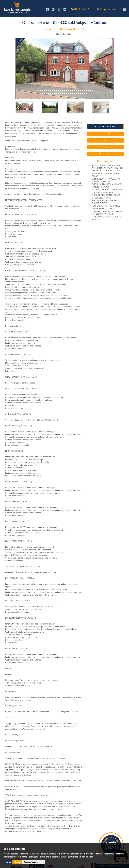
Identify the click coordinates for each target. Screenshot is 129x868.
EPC (105, 147)
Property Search (109, 9)
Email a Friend (105, 154)
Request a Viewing (105, 126)
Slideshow (105, 134)
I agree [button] (8, 862)
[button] (23, 68)
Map (105, 140)
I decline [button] (17, 862)
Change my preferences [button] (34, 862)
